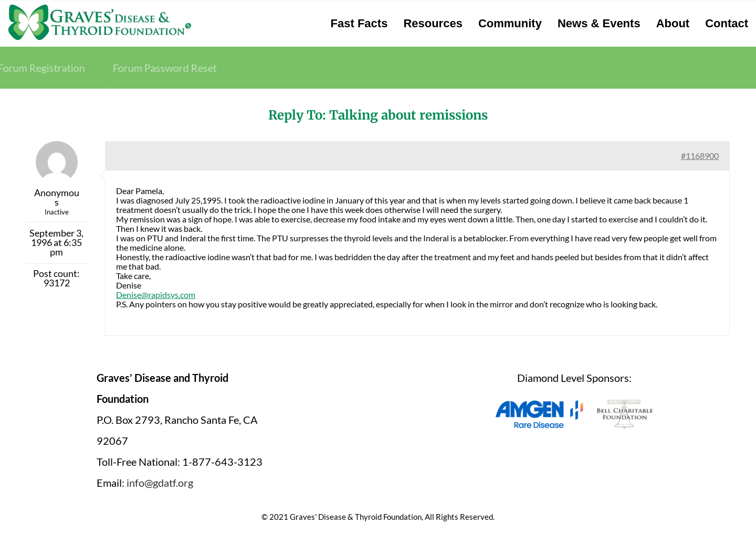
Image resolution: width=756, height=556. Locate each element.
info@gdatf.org (160, 483)
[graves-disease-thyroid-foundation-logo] (100, 8)
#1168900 (700, 156)
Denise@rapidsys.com (156, 295)
